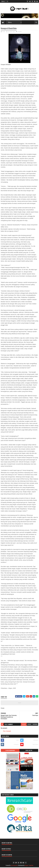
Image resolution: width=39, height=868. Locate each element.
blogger (24, 725)
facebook (35, 725)
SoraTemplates (14, 866)
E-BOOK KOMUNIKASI (10, 751)
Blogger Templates (29, 866)
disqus (29, 725)
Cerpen (20, 32)
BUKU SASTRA (29, 751)
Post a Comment (7, 732)
